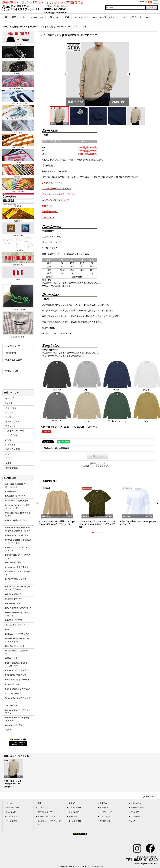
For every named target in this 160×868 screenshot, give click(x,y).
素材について (105, 821)
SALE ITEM (12, 371)
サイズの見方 (105, 816)
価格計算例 (104, 808)
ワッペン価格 (74, 812)
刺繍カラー (73, 803)
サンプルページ (13, 346)
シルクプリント (44, 808)
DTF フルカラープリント (47, 812)
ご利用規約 (135, 816)
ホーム (9, 803)
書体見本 (103, 803)
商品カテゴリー (13, 808)
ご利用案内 (11, 353)
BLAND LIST (11, 812)
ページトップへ (151, 797)
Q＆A (133, 821)
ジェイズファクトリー (78, 867)
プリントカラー (75, 808)
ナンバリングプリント (46, 816)
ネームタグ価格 (75, 821)
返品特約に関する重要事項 (57, 448)
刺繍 (39, 803)
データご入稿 (12, 821)
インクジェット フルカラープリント (49, 822)
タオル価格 (73, 816)
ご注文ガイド (12, 816)
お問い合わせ (98, 456)
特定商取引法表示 (14, 360)
